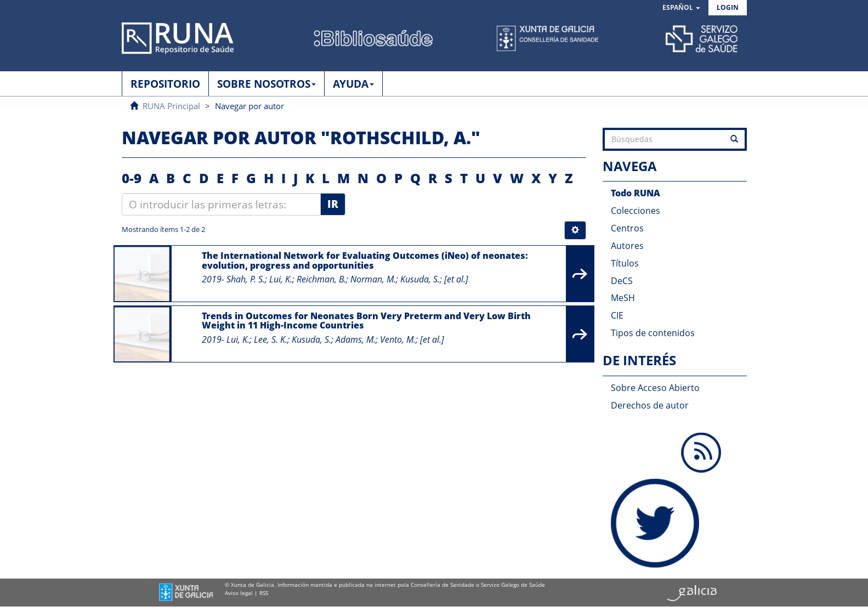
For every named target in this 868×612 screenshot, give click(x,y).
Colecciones (636, 211)
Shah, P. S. (246, 279)
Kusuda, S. (420, 279)
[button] (681, 8)
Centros (627, 228)
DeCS (622, 281)
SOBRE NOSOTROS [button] (266, 84)
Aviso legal (239, 593)
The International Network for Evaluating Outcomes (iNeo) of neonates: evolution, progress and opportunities (365, 260)
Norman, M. (373, 279)
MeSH (623, 298)
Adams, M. (356, 339)
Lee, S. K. (271, 339)
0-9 (132, 178)
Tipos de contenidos (653, 333)
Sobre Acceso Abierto (655, 388)
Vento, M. (398, 339)
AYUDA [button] (353, 84)
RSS (264, 593)
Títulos (625, 263)
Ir (333, 204)
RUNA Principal (171, 106)
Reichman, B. (321, 279)
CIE (617, 315)
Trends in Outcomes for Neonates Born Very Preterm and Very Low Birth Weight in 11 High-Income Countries (366, 321)
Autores (627, 246)
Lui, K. (281, 279)
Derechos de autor (650, 405)
